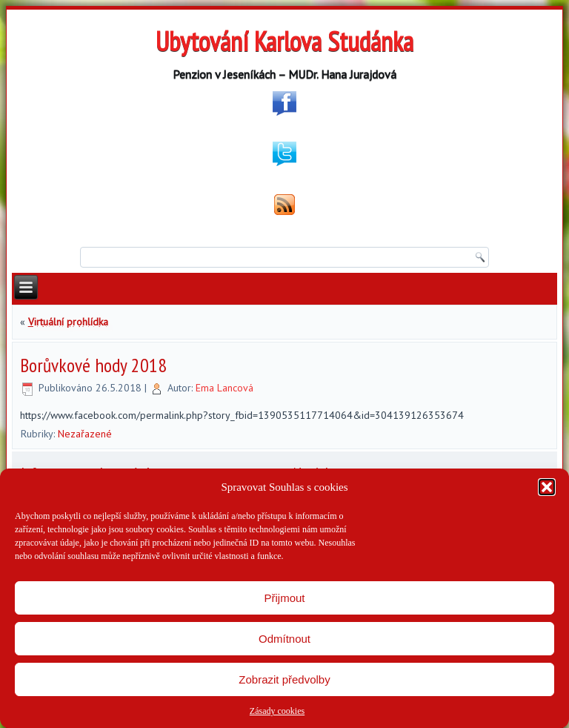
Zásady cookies (277, 711)
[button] (547, 487)
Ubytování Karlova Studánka (284, 41)
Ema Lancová (224, 388)
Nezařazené (85, 434)
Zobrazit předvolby (284, 679)
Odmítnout (284, 639)
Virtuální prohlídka (68, 322)
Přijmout (284, 598)
